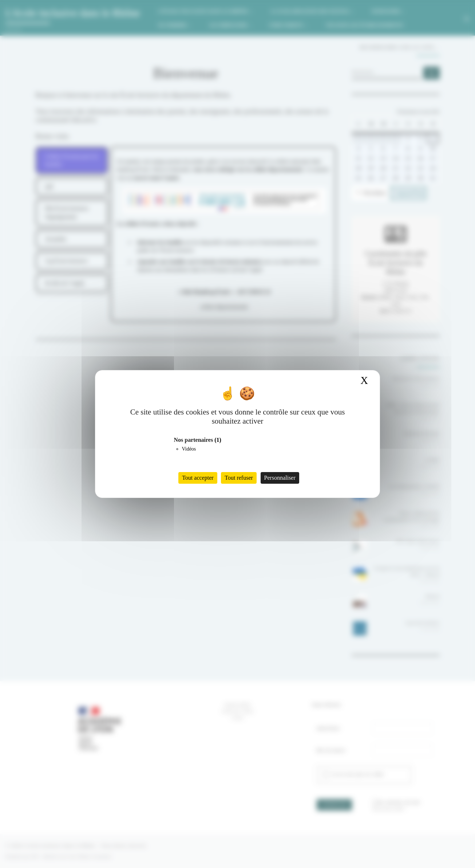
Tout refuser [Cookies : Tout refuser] (239, 478)
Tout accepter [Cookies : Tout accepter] (198, 478)
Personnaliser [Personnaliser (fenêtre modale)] (280, 478)
